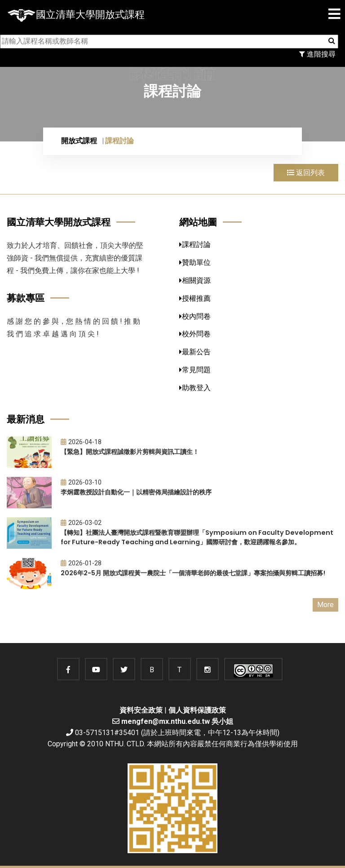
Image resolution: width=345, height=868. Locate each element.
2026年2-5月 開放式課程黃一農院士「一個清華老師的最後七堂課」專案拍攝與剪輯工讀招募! (193, 573)
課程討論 (195, 245)
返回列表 (306, 173)
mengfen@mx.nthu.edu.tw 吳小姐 (177, 721)
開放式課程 (79, 141)
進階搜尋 (317, 54)
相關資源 (195, 280)
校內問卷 (195, 316)
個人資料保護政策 (197, 710)
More (325, 605)
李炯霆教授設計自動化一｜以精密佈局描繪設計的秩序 (136, 492)
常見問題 (195, 370)
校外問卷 (195, 334)
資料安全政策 (141, 710)
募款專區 (26, 298)
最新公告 (195, 352)
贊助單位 (195, 262)
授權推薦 (195, 298)
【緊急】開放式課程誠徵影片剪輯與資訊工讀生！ (130, 452)
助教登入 (195, 388)
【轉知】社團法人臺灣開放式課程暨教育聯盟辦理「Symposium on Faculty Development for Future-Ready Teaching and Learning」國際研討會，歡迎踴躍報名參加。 (197, 537)
